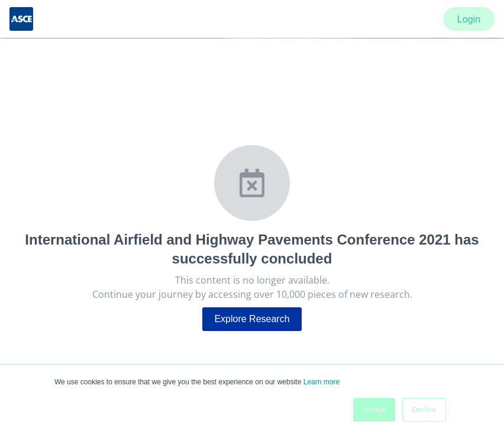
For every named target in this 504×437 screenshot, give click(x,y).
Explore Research (252, 319)
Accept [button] (374, 410)
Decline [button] (424, 410)
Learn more (322, 382)
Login (469, 19)
